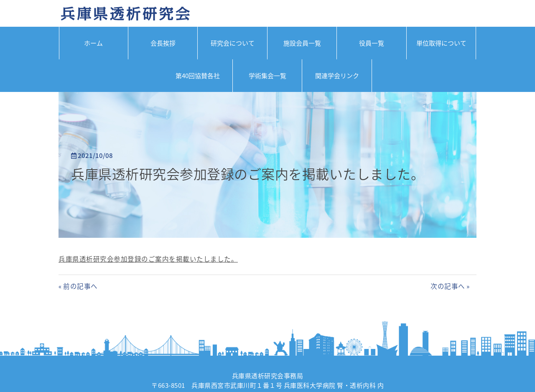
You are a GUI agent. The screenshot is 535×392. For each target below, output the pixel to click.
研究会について (233, 43)
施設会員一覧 (302, 43)
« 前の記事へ (78, 286)
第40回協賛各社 (198, 76)
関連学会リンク (337, 76)
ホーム (93, 43)
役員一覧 (372, 43)
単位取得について (441, 43)
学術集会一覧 (267, 76)
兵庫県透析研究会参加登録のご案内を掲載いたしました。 (248, 174)
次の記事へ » (450, 286)
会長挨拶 (163, 43)
